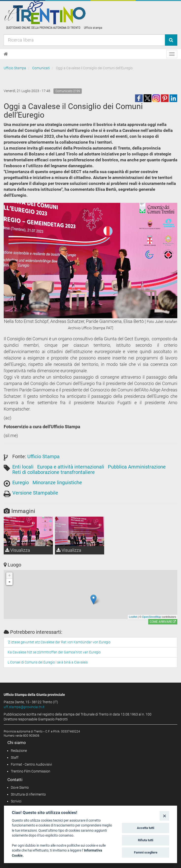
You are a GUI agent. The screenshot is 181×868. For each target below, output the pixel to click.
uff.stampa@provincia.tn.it (24, 707)
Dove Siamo (20, 787)
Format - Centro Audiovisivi (31, 764)
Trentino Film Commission (31, 771)
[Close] (164, 816)
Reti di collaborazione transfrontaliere (54, 472)
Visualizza (18, 550)
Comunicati (41, 68)
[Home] (6, 54)
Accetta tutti (146, 828)
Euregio (21, 482)
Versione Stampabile (35, 493)
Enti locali (23, 467)
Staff (15, 758)
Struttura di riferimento (28, 794)
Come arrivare (163, 622)
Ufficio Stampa (15, 68)
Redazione (19, 751)
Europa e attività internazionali (71, 467)
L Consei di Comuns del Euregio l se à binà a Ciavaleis (48, 662)
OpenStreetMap (152, 617)
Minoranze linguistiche (57, 482)
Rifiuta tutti (146, 840)
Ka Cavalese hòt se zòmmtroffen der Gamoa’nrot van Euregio (54, 652)
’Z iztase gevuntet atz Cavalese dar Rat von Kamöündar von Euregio (59, 642)
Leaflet (133, 617)
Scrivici (16, 801)
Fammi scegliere (146, 852)
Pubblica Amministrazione (137, 467)
